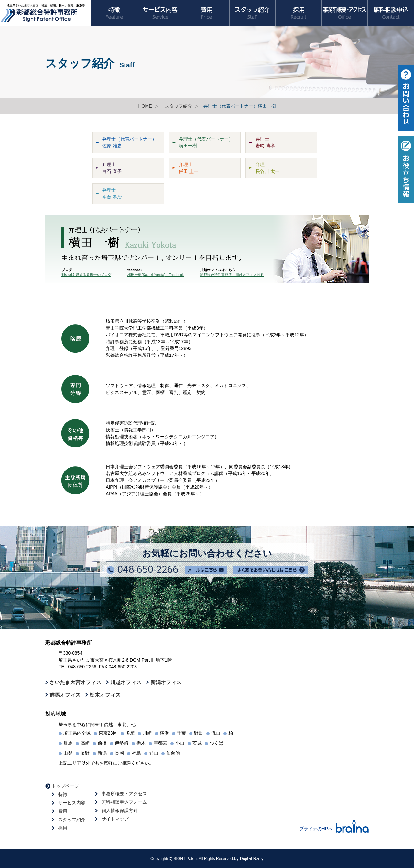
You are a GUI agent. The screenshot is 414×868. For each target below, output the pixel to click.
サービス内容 (72, 803)
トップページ (65, 786)
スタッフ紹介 (179, 106)
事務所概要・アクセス (124, 794)
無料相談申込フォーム (124, 802)
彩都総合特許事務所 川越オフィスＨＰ (232, 275)
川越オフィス (126, 682)
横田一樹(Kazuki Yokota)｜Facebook (156, 275)
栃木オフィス (105, 695)
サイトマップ (115, 819)
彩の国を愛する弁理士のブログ (86, 275)
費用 (63, 811)
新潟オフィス (166, 682)
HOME (145, 106)
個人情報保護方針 (120, 810)
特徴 (63, 794)
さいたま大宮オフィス (75, 682)
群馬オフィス (65, 695)
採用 (63, 828)
